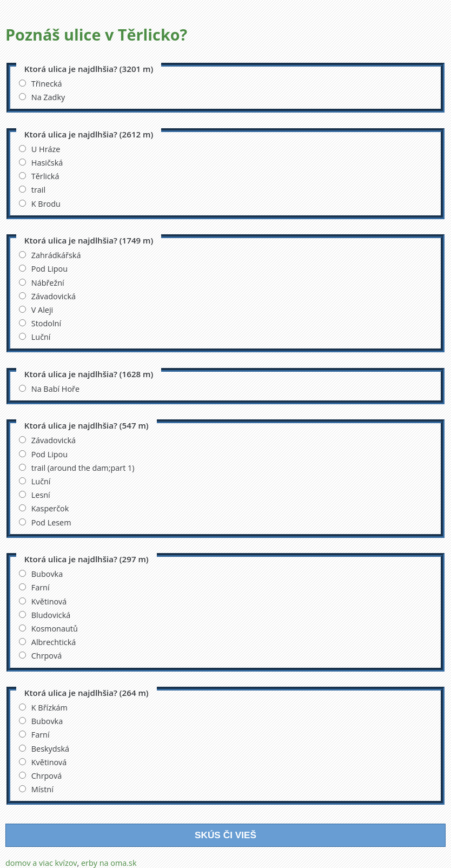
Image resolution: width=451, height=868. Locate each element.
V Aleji (36, 310)
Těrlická (39, 176)
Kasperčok (44, 508)
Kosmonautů (48, 629)
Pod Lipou (43, 269)
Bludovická (45, 615)
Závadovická (47, 296)
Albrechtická (47, 642)
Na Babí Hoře (49, 389)
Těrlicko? (153, 34)
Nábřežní (42, 283)
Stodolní (40, 323)
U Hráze (40, 149)
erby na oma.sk (109, 863)
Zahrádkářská (50, 255)
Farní (34, 587)
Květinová (43, 601)
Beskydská (44, 749)
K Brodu (40, 204)
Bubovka (41, 574)
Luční (35, 337)
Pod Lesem (45, 522)
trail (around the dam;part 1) (77, 468)
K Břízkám (43, 708)
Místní (36, 789)
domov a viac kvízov (41, 863)
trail (32, 190)
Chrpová (40, 656)
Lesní (35, 495)
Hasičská (41, 163)
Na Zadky (42, 97)
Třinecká (41, 84)
